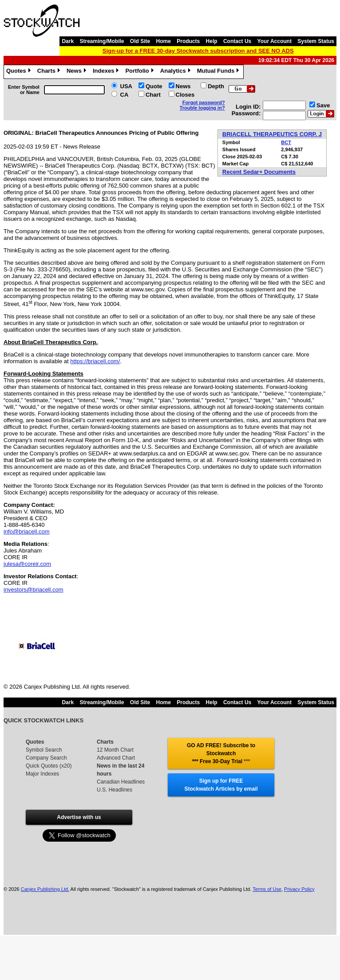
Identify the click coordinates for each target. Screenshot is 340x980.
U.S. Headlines (115, 790)
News (77, 72)
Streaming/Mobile (102, 41)
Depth (216, 86)
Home (164, 41)
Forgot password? (204, 102)
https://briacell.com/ (95, 361)
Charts (50, 72)
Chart (153, 95)
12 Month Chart (115, 750)
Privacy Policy (299, 889)
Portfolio (140, 72)
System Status (316, 41)
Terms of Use (267, 889)
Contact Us (237, 41)
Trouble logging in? (202, 108)
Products (188, 41)
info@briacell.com (27, 531)
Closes (185, 95)
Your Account (275, 41)
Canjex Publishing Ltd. (45, 889)
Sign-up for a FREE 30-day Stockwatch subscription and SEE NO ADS (198, 51)
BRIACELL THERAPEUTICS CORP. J (272, 134)
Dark (68, 41)
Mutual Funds (219, 72)
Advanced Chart (116, 758)
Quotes (20, 72)
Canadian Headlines (121, 782)
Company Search (46, 758)
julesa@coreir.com (27, 564)
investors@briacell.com (34, 590)
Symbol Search (44, 750)
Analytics (176, 72)
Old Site (140, 41)
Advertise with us (79, 817)
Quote (154, 86)
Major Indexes (42, 774)
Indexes (107, 72)
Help (212, 41)
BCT (286, 142)
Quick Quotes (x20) (49, 766)
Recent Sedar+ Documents (259, 172)
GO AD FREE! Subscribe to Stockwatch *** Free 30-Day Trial (221, 753)
